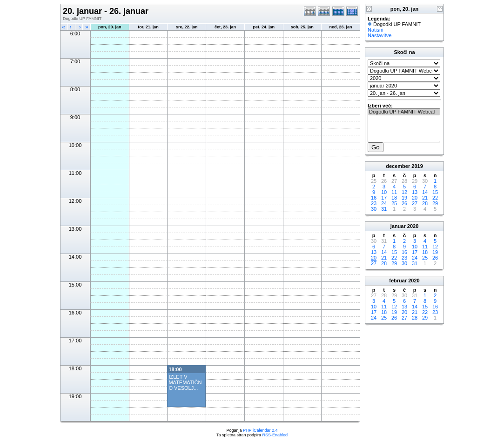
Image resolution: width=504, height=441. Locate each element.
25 (394, 203)
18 (394, 198)
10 (384, 192)
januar (398, 226)
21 (425, 198)
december (398, 166)
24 (384, 203)
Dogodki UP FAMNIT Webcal (404, 112)
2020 (413, 226)
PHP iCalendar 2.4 (260, 430)
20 (415, 198)
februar (398, 281)
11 (394, 192)
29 (435, 203)
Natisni (376, 30)
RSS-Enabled (275, 435)
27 (415, 203)
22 (435, 198)
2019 (417, 166)
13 (415, 192)
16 (374, 198)
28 (425, 203)
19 (404, 198)
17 (384, 198)
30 (374, 209)
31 (384, 209)
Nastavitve (380, 35)
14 (425, 192)
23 (374, 203)
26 (404, 203)
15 (435, 192)
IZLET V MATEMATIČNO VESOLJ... (185, 382)
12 (404, 192)
